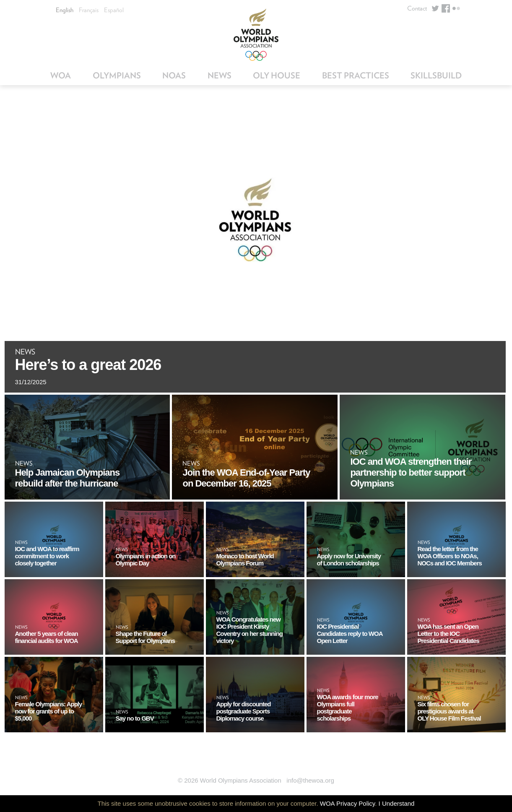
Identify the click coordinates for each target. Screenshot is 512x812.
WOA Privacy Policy (347, 803)
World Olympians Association (256, 35)
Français (89, 10)
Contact (417, 8)
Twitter (435, 8)
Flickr (456, 8)
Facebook (446, 8)
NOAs (174, 75)
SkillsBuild (436, 75)
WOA (61, 75)
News (220, 75)
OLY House (277, 75)
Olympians (117, 75)
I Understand (397, 803)
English (65, 10)
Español (114, 10)
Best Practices (356, 75)
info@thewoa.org (310, 780)
